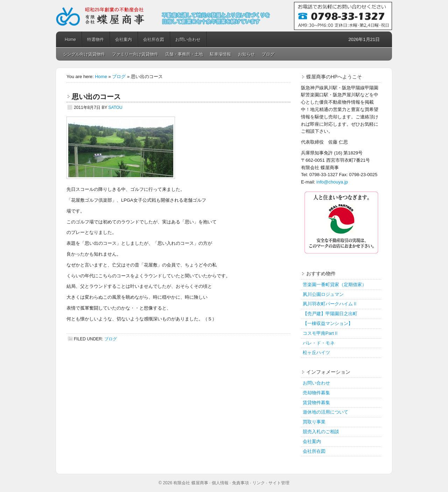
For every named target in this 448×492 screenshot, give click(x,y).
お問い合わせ (188, 40)
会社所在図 (154, 40)
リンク (259, 483)
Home (70, 40)
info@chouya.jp (332, 182)
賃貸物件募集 (316, 403)
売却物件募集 (316, 393)
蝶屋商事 (224, 16)
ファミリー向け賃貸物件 (135, 54)
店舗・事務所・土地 (184, 54)
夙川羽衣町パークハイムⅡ (330, 304)
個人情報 (220, 483)
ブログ (268, 54)
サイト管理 (279, 483)
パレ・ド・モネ (319, 343)
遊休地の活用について (325, 412)
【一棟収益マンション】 (328, 323)
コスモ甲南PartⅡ (321, 333)
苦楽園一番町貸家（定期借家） (335, 285)
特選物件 (96, 40)
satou (115, 108)
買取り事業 (314, 422)
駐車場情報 (220, 54)
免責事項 (240, 483)
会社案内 (124, 40)
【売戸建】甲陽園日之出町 (330, 314)
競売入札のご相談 (321, 432)
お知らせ (246, 54)
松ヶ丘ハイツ (316, 352)
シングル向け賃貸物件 (84, 54)
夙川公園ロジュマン (323, 294)
